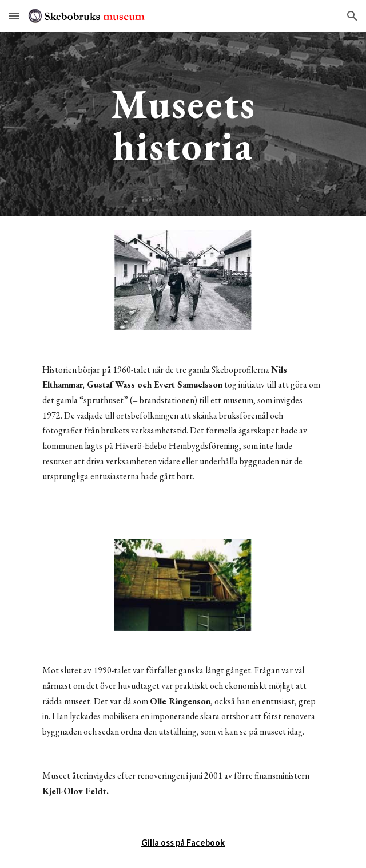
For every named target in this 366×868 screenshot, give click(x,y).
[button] (14, 16)
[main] (183, 124)
